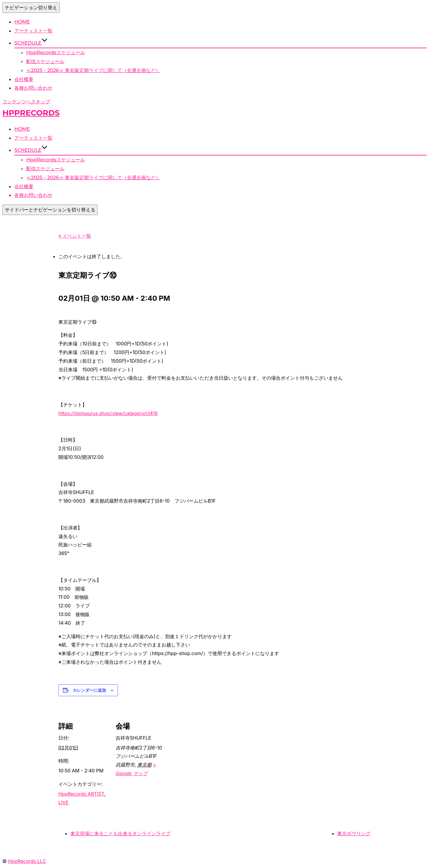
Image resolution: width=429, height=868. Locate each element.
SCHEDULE (31, 43)
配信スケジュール (45, 61)
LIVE (63, 802)
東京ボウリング (354, 833)
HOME (22, 22)
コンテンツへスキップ (26, 102)
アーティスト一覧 (33, 31)
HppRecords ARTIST (81, 794)
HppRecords (31, 113)
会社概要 (24, 79)
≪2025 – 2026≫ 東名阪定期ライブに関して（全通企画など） (93, 70)
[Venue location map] (204, 747)
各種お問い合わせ (33, 88)
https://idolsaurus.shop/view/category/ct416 (108, 413)
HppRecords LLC (27, 861)
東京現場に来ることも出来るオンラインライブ (120, 833)
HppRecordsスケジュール (56, 53)
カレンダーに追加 (89, 690)
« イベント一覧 (75, 236)
